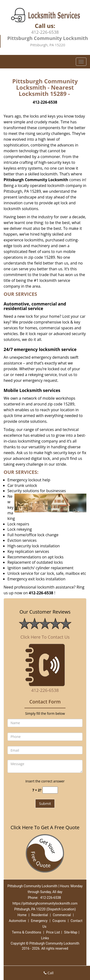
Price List (53, 932)
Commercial (62, 915)
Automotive (18, 921)
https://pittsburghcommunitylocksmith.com (45, 903)
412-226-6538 (45, 32)
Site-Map (71, 932)
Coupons (59, 921)
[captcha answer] (50, 790)
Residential (40, 915)
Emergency (39, 921)
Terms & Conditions (26, 932)
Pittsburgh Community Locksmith (36, 180)
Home (22, 915)
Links (45, 938)
